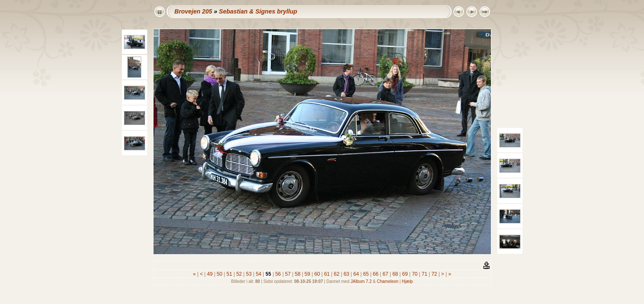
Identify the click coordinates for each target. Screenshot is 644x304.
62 (337, 274)
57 (288, 274)
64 (356, 274)
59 (307, 274)
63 (346, 274)
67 (385, 274)
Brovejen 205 (194, 11)
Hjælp (407, 281)
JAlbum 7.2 (361, 281)
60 (317, 274)
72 (434, 274)
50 (220, 274)
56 (278, 274)
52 (239, 274)
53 (249, 274)
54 (259, 274)
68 (395, 274)
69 (405, 274)
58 (298, 274)
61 (327, 274)
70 (415, 274)
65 (366, 274)
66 (376, 274)
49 (210, 274)
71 (424, 274)
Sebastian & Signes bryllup (258, 11)
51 (229, 274)
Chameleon (388, 281)
